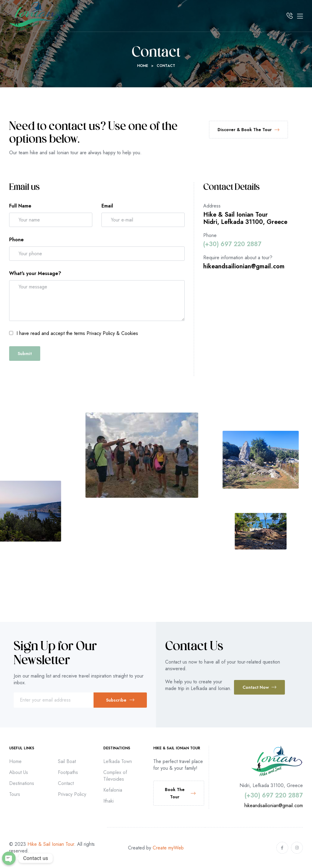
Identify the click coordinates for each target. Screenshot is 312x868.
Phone (16, 240)
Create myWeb (168, 848)
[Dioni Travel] (253, 323)
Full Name (20, 206)
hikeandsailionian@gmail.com (244, 266)
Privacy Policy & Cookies (112, 333)
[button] (248, 130)
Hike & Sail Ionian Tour (51, 844)
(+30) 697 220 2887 (232, 244)
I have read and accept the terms (77, 333)
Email (107, 206)
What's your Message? (35, 273)
